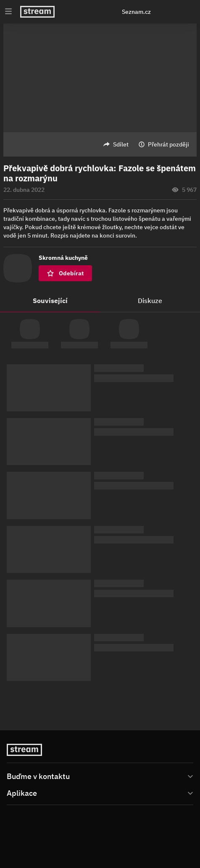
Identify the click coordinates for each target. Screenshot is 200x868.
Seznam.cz (136, 12)
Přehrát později (168, 144)
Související (50, 301)
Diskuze (150, 301)
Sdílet (121, 144)
